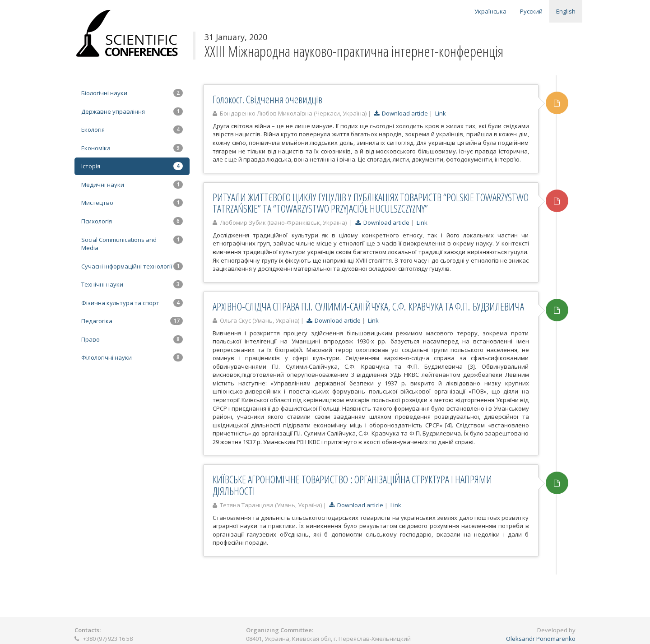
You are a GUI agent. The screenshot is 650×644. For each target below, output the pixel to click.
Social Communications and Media (132, 244)
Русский (531, 11)
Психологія (132, 221)
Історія (132, 166)
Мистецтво (132, 203)
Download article (401, 113)
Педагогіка (132, 321)
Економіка (132, 148)
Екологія (132, 130)
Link (441, 113)
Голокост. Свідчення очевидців (267, 99)
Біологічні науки (132, 93)
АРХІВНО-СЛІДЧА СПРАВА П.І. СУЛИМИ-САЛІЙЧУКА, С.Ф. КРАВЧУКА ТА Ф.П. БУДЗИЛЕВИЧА (368, 306)
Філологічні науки (132, 357)
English (566, 11)
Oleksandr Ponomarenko (541, 639)
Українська (490, 11)
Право (132, 339)
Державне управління (132, 111)
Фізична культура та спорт (132, 303)
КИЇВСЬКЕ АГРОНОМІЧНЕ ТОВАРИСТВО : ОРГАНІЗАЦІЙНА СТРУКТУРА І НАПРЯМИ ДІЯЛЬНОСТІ (352, 485)
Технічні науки (132, 284)
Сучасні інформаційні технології (132, 266)
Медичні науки (132, 185)
